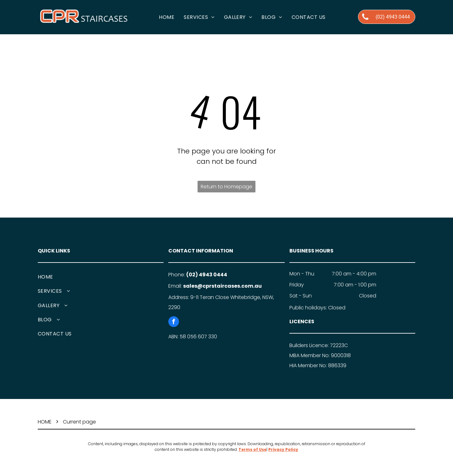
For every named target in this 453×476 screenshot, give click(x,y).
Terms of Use (252, 449)
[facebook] (174, 322)
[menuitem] (167, 17)
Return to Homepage (226, 187)
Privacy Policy (283, 449)
